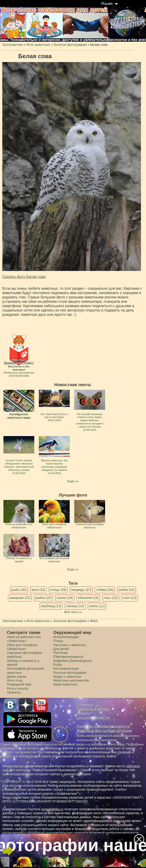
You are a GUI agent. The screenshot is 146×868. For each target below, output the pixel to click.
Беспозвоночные (66, 669)
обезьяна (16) (88, 598)
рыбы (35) (19, 590)
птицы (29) (58, 590)
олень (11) (97, 606)
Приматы (14, 692)
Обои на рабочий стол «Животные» (24, 639)
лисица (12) (75, 606)
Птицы (58, 641)
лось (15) (111, 598)
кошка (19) (65, 598)
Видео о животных (67, 677)
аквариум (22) (20, 598)
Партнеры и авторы (93, 709)
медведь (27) (81, 590)
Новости (84, 713)
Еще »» (73, 481)
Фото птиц (15, 680)
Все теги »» (73, 612)
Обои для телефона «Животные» (22, 647)
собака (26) (105, 590)
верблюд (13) (51, 606)
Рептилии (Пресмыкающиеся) (68, 655)
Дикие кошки (16, 677)
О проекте (85, 705)
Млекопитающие (66, 637)
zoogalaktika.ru (52, 809)
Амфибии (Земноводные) (73, 661)
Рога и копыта (17, 688)
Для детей (61, 649)
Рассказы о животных (70, 645)
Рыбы (58, 665)
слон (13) (130, 598)
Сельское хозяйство (93, 718)
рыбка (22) (44, 598)
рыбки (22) (127, 590)
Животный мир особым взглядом (104, 731)
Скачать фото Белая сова (24, 277)
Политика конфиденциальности (103, 726)
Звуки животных (65, 684)
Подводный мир (19, 684)
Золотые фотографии (70, 673)
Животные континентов (71, 680)
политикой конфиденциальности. (114, 833)
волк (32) (38, 590)
